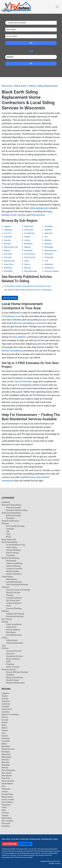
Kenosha (7, 240)
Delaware (6, 712)
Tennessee (6, 805)
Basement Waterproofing (17, 510)
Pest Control (7, 619)
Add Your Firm (10, 844)
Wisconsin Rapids (52, 271)
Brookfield (49, 226)
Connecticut (7, 709)
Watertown (49, 264)
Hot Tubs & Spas (13, 600)
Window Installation (15, 677)
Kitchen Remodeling (10, 558)
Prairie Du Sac (30, 257)
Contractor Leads (35, 839)
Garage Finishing (13, 550)
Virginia (5, 815)
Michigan (47, 211)
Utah (4, 810)
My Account (25, 844)
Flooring (5, 523)
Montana (5, 762)
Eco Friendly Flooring (15, 526)
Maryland (6, 746)
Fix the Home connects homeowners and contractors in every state (28, 286)
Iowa (4, 733)
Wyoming (6, 826)
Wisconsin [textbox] (11, 30)
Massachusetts (8, 749)
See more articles (10, 298)
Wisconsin (7, 86)
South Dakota (7, 802)
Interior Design (12, 553)
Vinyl (8, 534)
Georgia (5, 720)
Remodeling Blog (47, 839)
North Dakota (7, 783)
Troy (46, 261)
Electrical (10, 653)
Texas (4, 807)
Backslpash (11, 561)
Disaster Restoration (10, 521)
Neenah (7, 250)
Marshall (7, 244)
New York (6, 778)
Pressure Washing (14, 608)
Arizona (5, 698)
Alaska (5, 696)
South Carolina (18, 215)
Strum (27, 261)
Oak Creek (8, 254)
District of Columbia (10, 714)
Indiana (5, 730)
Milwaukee (49, 247)
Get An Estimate (23, 382)
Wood (8, 537)
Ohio (4, 786)
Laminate (10, 529)
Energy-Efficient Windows (17, 672)
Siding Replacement (48, 86)
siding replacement (39, 208)
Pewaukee (49, 254)
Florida (5, 717)
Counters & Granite (14, 569)
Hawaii (5, 722)
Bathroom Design (13, 515)
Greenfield (8, 237)
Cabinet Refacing (13, 566)
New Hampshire (8, 770)
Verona (27, 264)
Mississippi (6, 757)
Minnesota (6, 754)
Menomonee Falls (11, 247)
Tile (8, 531)
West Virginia (7, 821)
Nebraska (6, 765)
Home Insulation (13, 659)
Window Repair (13, 680)
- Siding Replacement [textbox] (16, 23)
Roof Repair (11, 632)
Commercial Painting (15, 614)
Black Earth (21, 86)
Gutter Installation (14, 624)
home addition (19, 337)
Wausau (28, 268)
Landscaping (46, 290)
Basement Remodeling (11, 505)
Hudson (27, 237)
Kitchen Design (13, 571)
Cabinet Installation (14, 563)
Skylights (10, 675)
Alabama (5, 693)
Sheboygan (49, 257)
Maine (4, 744)
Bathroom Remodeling (11, 513)
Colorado (5, 706)
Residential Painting (15, 616)
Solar (4, 645)
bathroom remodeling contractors (30, 323)
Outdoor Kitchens (14, 603)
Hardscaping (12, 579)
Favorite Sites (24, 839)
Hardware (10, 518)
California (6, 704)
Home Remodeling (9, 542)
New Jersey (7, 773)
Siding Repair (12, 640)
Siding (32, 86)
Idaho (4, 725)
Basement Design (13, 507)
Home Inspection (9, 539)
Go (31, 43)
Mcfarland (28, 244)
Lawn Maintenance (14, 582)
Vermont (5, 813)
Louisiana (6, 741)
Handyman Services (15, 656)
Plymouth (8, 257)
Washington (7, 818)
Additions (6, 502)
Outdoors (6, 587)
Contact (55, 839)
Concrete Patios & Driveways (18, 590)
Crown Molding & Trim (16, 545)
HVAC (8, 661)
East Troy (8, 233)
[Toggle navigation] (57, 7)
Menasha (48, 244)
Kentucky (6, 738)
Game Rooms (12, 547)
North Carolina (8, 781)
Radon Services (13, 667)
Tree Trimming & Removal (17, 584)
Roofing (11, 290)
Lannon (27, 240)
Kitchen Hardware (14, 574)
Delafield (48, 230)
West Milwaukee (31, 271)
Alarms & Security (14, 651)
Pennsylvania (38, 215)
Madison (48, 240)
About (8, 839)
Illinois (5, 728)
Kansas (5, 736)
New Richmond (51, 250)
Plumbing (10, 664)
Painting (5, 611)
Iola (46, 237)
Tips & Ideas (15, 839)
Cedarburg (8, 230)
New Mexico (7, 775)
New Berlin (28, 250)
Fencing (10, 595)
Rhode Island (7, 797)
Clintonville (29, 230)
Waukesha (8, 268)
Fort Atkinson (30, 233)
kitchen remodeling (12, 351)
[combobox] (31, 23)
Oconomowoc (30, 254)
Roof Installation (13, 630)
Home (4, 839)
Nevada (6, 215)
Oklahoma (6, 789)
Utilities (23, 290)
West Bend (8, 271)
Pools (8, 606)
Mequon (28, 247)
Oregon (5, 791)
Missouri (5, 760)
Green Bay (49, 233)
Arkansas (6, 701)
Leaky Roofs (11, 627)
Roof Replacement (14, 635)
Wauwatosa (49, 268)
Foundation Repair (14, 598)
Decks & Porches (13, 592)
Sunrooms (10, 555)
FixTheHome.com (11, 316)
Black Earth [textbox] (12, 36)
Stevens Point (9, 261)
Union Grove (9, 264)
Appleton (7, 226)
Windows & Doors (34, 290)
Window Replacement (15, 683)
